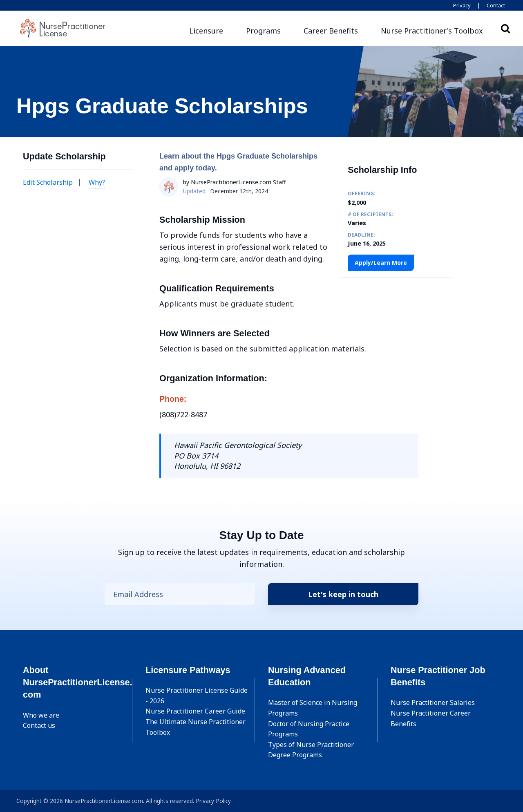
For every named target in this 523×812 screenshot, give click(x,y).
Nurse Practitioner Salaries (433, 702)
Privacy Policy (213, 801)
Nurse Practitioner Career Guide (195, 711)
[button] (432, 31)
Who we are (41, 715)
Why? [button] (97, 182)
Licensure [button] (206, 31)
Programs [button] (263, 31)
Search (505, 28)
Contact (496, 5)
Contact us (39, 725)
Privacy (462, 5)
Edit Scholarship (48, 182)
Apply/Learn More (381, 263)
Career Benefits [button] (331, 31)
